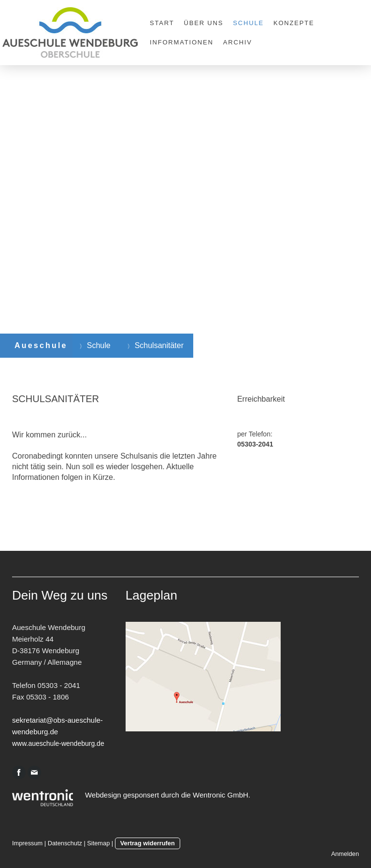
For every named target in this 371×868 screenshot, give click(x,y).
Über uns (204, 23)
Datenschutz (65, 843)
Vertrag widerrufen (148, 843)
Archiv (238, 42)
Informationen (182, 42)
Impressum (27, 843)
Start (162, 23)
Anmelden (345, 854)
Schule (248, 23)
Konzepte (294, 23)
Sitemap (98, 843)
